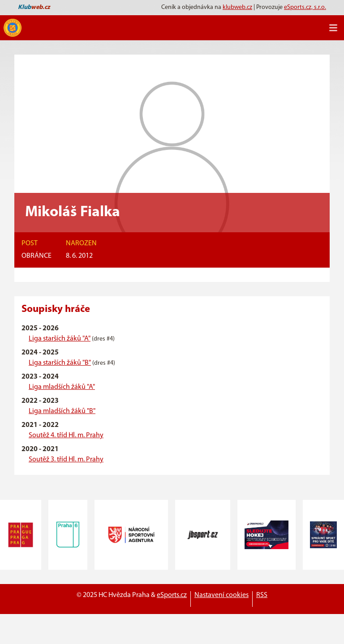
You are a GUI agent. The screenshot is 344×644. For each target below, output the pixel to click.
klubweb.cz (237, 7)
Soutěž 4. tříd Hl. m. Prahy (66, 435)
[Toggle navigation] (333, 28)
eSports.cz (172, 595)
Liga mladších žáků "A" (62, 387)
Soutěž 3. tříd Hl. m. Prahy (66, 460)
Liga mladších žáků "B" (62, 411)
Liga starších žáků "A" (60, 339)
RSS (262, 595)
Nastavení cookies (221, 595)
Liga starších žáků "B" (60, 363)
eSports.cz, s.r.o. (305, 7)
